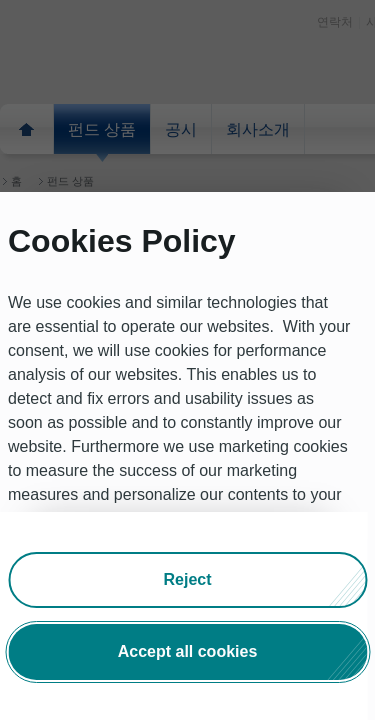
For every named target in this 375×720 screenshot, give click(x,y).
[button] (187, 580)
